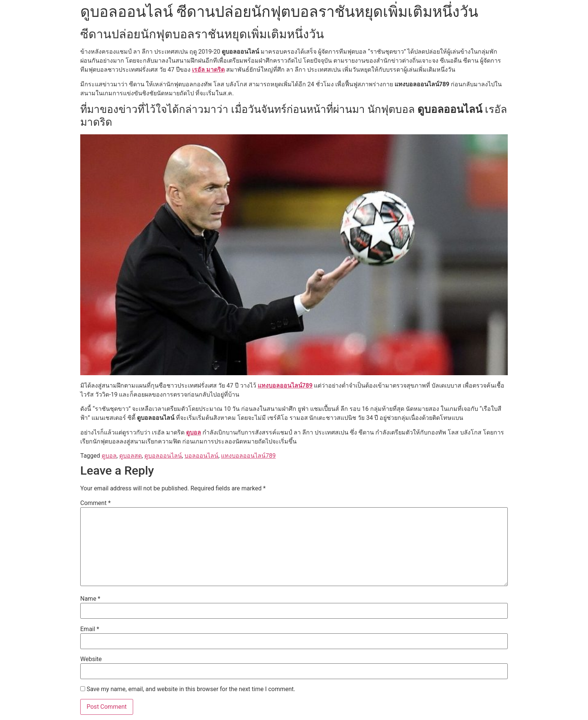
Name (90, 599)
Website (91, 659)
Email (90, 629)
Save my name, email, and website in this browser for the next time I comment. (191, 689)
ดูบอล (193, 432)
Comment (95, 503)
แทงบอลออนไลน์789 (285, 386)
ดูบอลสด (130, 456)
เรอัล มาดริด (208, 70)
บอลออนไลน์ (201, 456)
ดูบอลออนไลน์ (163, 456)
